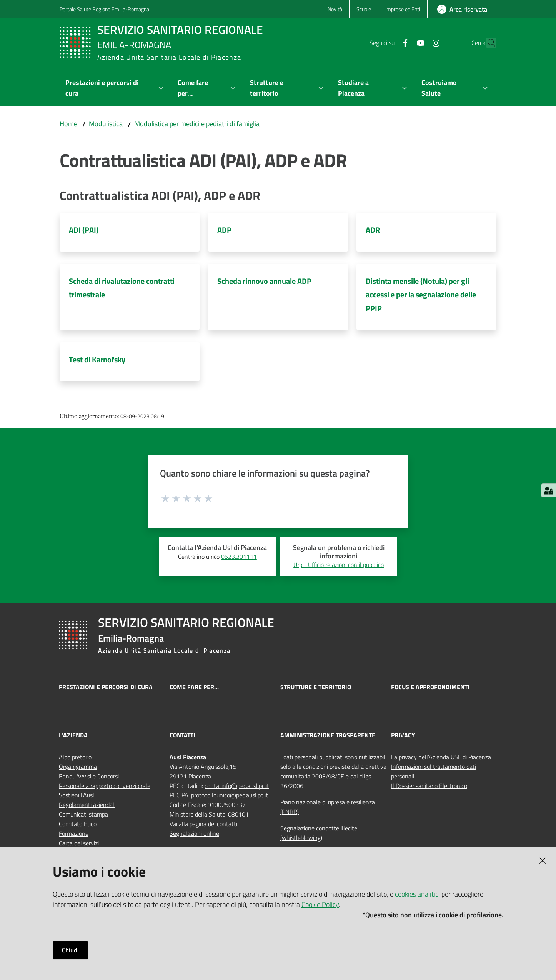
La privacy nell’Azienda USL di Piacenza (441, 757)
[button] (487, 43)
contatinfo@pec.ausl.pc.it (237, 786)
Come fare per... (194, 687)
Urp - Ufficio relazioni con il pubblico (339, 565)
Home (68, 124)
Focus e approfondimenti (430, 687)
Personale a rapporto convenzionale (105, 786)
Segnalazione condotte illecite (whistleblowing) (319, 833)
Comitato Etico (78, 824)
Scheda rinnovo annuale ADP (264, 281)
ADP (224, 230)
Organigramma (78, 767)
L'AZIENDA (73, 735)
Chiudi (70, 950)
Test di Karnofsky (97, 359)
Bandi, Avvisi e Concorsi (89, 776)
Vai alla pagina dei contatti (203, 824)
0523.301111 (239, 557)
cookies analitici (417, 894)
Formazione (74, 833)
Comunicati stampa (83, 814)
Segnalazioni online (194, 833)
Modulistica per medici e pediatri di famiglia (197, 124)
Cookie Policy (320, 904)
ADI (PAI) (84, 230)
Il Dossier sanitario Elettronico (429, 786)
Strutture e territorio (316, 687)
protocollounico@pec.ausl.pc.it (230, 795)
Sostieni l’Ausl (77, 795)
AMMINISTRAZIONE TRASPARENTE (328, 735)
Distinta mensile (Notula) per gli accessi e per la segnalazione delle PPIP (421, 295)
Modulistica (106, 124)
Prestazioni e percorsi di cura (106, 687)
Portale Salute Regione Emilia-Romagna (104, 9)
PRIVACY (403, 735)
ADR (373, 230)
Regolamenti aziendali (87, 805)
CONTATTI (182, 735)
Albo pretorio (75, 757)
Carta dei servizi (79, 843)
